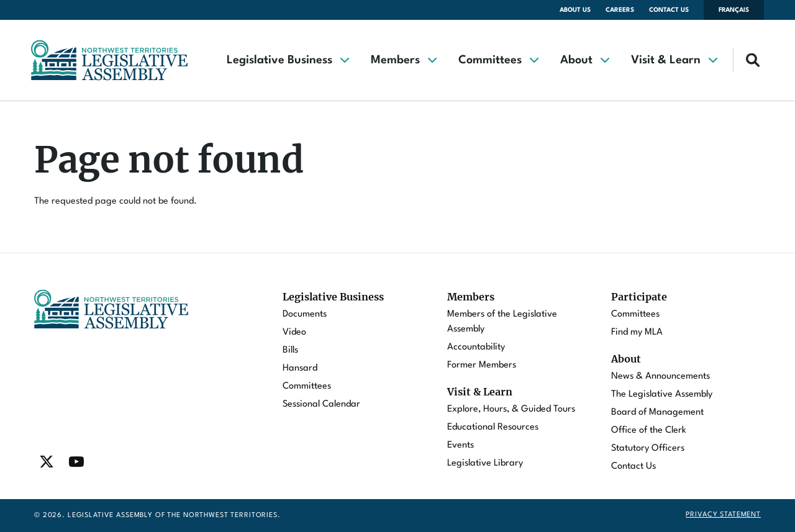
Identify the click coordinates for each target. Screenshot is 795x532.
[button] (288, 60)
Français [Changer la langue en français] (734, 10)
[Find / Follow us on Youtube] (76, 462)
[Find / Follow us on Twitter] (47, 462)
